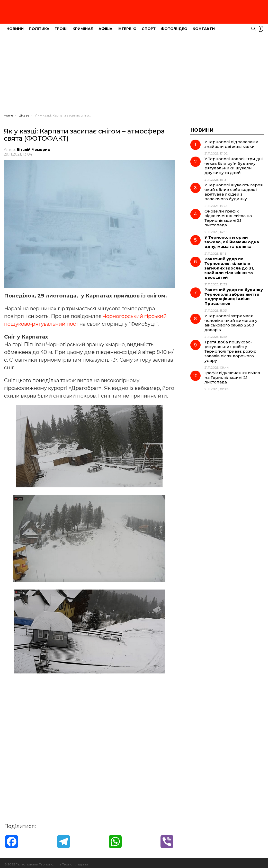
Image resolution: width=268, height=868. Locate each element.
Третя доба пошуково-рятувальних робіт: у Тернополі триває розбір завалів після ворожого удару (230, 348)
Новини (15, 26)
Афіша (105, 26)
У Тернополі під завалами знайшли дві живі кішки (231, 141)
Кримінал (83, 26)
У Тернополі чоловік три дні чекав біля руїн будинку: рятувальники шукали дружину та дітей (234, 163)
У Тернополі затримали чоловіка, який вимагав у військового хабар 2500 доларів (231, 320)
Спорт (149, 26)
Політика (39, 26)
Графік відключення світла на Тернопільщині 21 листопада (232, 375)
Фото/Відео (174, 26)
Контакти (204, 26)
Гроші (61, 26)
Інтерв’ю (127, 26)
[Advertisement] (134, 72)
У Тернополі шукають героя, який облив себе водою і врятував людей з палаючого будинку (234, 189)
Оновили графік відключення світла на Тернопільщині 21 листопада (228, 215)
